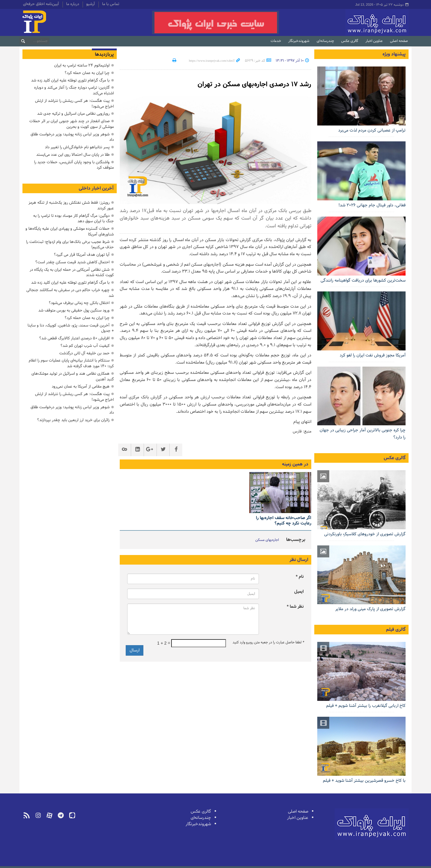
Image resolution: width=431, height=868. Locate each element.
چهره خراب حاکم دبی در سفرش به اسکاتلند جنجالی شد (70, 293)
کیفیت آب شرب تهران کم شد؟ (85, 346)
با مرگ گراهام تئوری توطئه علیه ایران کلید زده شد (70, 80)
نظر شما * (295, 607)
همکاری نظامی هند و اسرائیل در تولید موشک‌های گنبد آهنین (73, 376)
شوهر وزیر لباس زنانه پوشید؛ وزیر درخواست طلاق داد (72, 137)
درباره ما (73, 4)
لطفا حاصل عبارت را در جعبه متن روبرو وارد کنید (268, 642)
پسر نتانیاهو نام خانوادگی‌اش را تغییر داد (77, 147)
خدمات (276, 41)
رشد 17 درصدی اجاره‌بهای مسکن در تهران (249, 84)
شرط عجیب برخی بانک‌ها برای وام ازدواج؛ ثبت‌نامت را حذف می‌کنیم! (70, 245)
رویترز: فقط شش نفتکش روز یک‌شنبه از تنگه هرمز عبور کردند (71, 205)
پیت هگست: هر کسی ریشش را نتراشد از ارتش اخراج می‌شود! (74, 104)
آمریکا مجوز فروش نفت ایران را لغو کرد (373, 355)
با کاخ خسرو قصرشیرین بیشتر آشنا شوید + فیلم (364, 781)
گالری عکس (350, 41)
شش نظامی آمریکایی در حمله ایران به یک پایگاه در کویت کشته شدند (72, 273)
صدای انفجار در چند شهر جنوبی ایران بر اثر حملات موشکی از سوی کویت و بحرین (72, 124)
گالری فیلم (396, 630)
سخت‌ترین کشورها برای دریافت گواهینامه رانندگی (363, 280)
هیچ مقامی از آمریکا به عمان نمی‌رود (81, 387)
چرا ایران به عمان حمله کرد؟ (87, 73)
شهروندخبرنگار (299, 41)
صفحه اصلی (399, 41)
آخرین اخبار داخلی (96, 188)
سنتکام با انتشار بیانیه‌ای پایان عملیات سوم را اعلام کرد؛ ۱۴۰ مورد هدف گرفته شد (71, 363)
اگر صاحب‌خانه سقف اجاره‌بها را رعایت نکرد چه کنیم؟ (284, 521)
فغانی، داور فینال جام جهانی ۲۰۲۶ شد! (372, 205)
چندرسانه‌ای (325, 41)
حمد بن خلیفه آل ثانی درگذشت (84, 353)
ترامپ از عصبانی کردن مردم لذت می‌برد (372, 130)
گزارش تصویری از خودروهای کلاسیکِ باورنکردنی (365, 534)
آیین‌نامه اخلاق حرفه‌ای (41, 4)
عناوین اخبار (374, 41)
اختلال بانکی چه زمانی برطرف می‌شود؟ (79, 303)
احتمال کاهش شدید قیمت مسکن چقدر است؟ (72, 262)
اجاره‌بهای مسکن (267, 540)
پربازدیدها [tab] (104, 55)
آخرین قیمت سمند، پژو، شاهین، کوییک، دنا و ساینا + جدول (71, 328)
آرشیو (91, 4)
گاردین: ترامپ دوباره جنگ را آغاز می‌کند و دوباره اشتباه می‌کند (74, 90)
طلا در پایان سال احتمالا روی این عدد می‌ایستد (73, 155)
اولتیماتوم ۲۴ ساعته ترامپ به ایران (82, 65)
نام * (300, 577)
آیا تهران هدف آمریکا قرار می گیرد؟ (82, 255)
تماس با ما (111, 4)
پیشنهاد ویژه (394, 54)
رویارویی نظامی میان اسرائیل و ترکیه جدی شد (73, 114)
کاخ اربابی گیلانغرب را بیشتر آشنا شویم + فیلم (366, 706)
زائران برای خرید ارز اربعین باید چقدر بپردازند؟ (73, 420)
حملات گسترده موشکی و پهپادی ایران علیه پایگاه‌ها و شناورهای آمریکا (70, 232)
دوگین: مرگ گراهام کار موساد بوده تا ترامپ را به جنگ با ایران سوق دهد (73, 219)
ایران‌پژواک (345, 22)
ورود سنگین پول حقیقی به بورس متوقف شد (74, 310)
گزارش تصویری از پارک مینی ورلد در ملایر (370, 609)
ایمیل (299, 592)
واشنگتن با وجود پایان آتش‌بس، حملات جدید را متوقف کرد (74, 165)
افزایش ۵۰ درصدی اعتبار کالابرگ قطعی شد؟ (74, 338)
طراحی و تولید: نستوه (39, 863)
